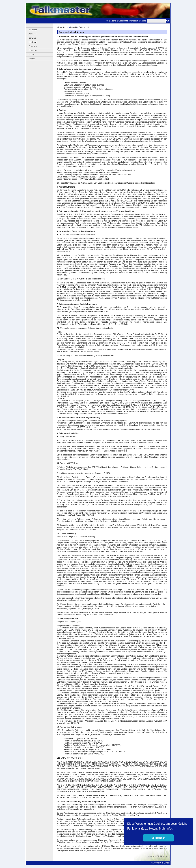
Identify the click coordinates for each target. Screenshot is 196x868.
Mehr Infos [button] (166, 829)
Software (33, 38)
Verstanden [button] (158, 838)
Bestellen (33, 46)
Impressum (134, 21)
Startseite (33, 30)
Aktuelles (33, 34)
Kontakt (32, 55)
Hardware (33, 42)
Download (33, 50)
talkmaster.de (62, 27)
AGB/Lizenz (111, 21)
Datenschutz (122, 21)
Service (32, 59)
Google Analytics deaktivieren (96, 684)
